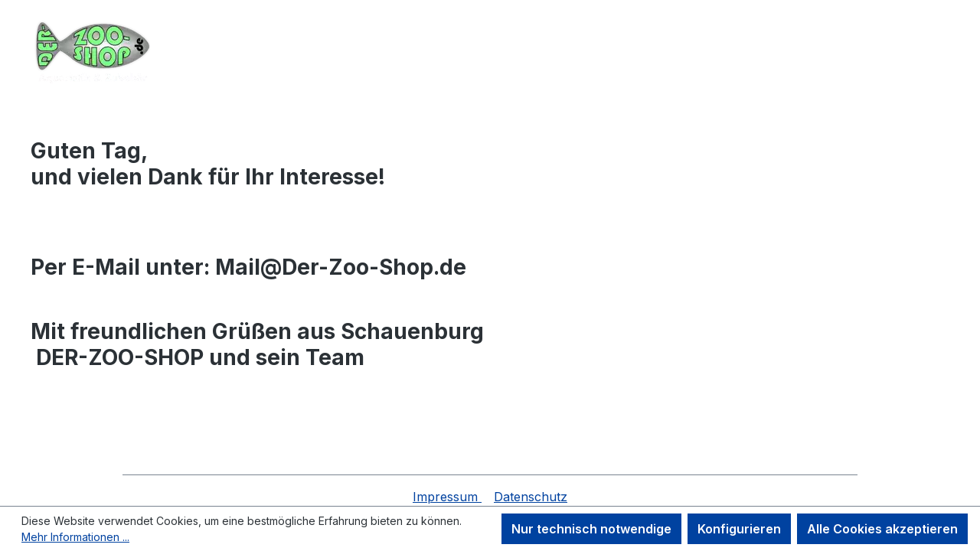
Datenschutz (531, 497)
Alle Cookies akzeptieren (882, 529)
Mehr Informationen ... (75, 537)
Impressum (447, 497)
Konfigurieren (739, 529)
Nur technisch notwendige (591, 529)
